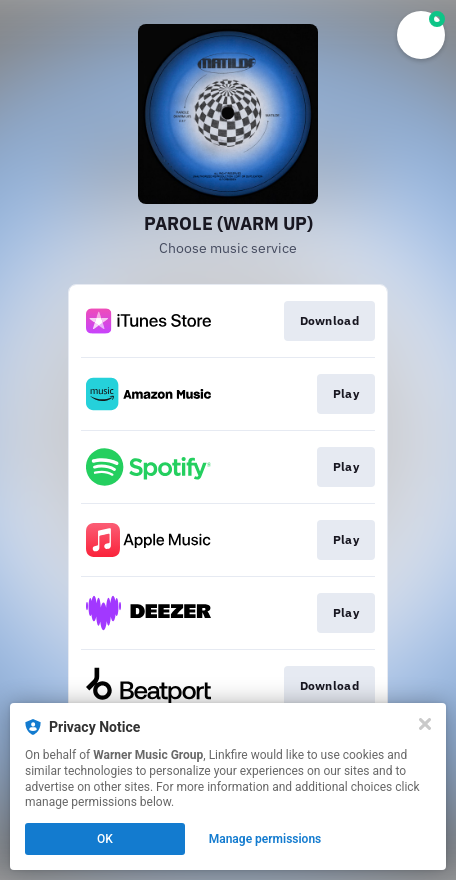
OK (105, 839)
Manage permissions (265, 839)
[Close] (425, 724)
